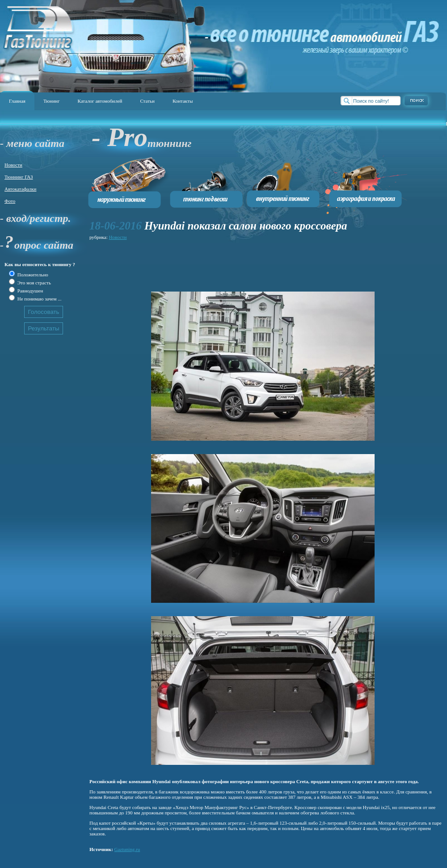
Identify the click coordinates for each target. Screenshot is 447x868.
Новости (13, 165)
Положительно (32, 275)
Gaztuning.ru (127, 849)
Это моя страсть (34, 283)
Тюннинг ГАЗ (19, 177)
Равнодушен (30, 291)
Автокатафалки (20, 189)
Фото (10, 201)
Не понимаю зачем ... (39, 299)
